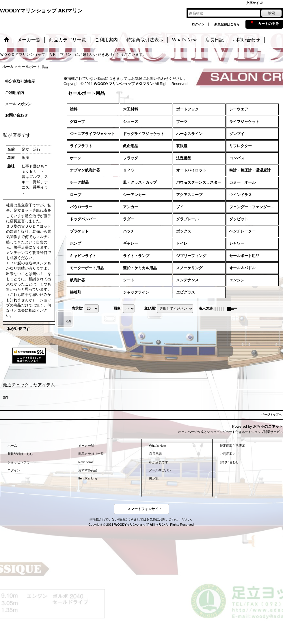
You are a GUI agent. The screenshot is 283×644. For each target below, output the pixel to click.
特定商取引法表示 (20, 81)
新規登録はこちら (227, 24)
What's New (158, 446)
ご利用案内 (15, 93)
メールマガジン (18, 104)
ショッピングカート (22, 462)
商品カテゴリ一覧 (91, 454)
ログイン (198, 24)
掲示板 (154, 478)
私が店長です (18, 329)
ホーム (12, 446)
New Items (86, 462)
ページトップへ (271, 415)
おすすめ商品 (88, 470)
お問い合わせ (16, 115)
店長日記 (155, 454)
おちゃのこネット (268, 426)
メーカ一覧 (86, 446)
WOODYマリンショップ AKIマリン (41, 11)
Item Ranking (88, 478)
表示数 (77, 309)
